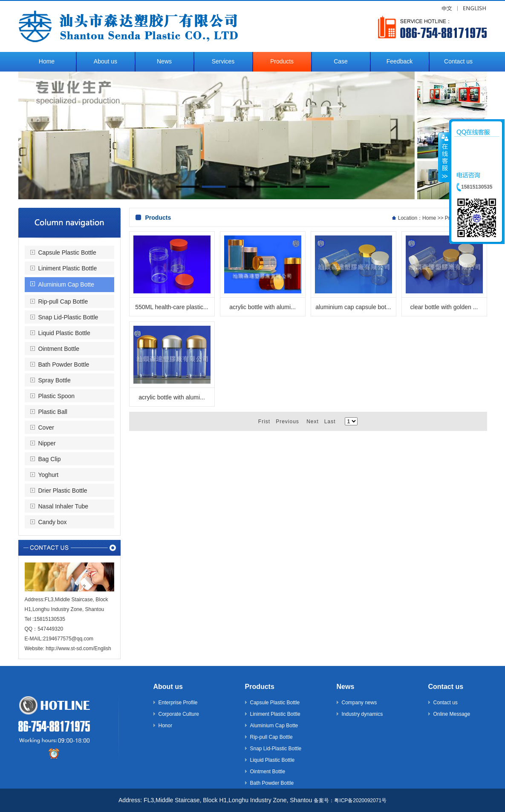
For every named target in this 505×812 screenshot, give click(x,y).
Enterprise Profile (178, 703)
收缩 (444, 157)
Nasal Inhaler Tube (63, 506)
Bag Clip (50, 459)
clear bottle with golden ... (444, 307)
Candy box (53, 522)
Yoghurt (49, 475)
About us (168, 687)
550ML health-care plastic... (172, 307)
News (346, 687)
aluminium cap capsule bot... (353, 307)
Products (260, 687)
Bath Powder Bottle (64, 364)
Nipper (47, 443)
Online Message (452, 714)
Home (429, 218)
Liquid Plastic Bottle (64, 333)
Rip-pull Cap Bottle (63, 301)
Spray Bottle (55, 380)
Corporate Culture (179, 714)
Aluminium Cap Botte (66, 284)
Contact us (446, 687)
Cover (46, 428)
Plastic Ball (53, 412)
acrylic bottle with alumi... (263, 307)
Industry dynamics (362, 714)
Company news (359, 703)
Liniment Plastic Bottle (68, 268)
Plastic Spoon (57, 396)
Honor (166, 726)
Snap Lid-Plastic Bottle (68, 317)
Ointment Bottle (59, 349)
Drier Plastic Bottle (63, 491)
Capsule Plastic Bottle (67, 252)
